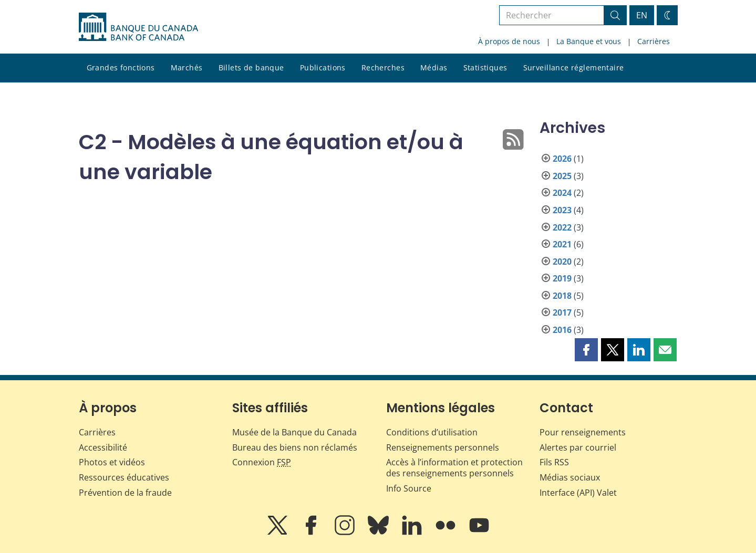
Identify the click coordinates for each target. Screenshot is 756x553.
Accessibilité (103, 447)
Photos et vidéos (112, 462)
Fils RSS (554, 462)
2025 (562, 176)
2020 (562, 262)
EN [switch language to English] (642, 15)
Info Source (409, 488)
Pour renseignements (583, 432)
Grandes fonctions (121, 67)
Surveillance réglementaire (574, 67)
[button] (586, 350)
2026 (562, 159)
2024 (562, 193)
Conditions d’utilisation (432, 432)
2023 (562, 210)
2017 (562, 312)
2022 (562, 227)
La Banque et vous (589, 41)
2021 (562, 244)
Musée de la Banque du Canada (294, 432)
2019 (562, 278)
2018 (562, 296)
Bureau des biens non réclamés (295, 447)
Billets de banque (251, 67)
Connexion (262, 462)
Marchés (187, 67)
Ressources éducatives (124, 477)
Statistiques (485, 67)
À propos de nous (509, 41)
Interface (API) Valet (578, 493)
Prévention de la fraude (125, 493)
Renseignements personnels (443, 447)
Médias (434, 67)
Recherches (383, 67)
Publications (323, 67)
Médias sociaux (570, 477)
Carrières (654, 41)
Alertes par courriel (578, 447)
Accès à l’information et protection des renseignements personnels (454, 468)
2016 (562, 330)
